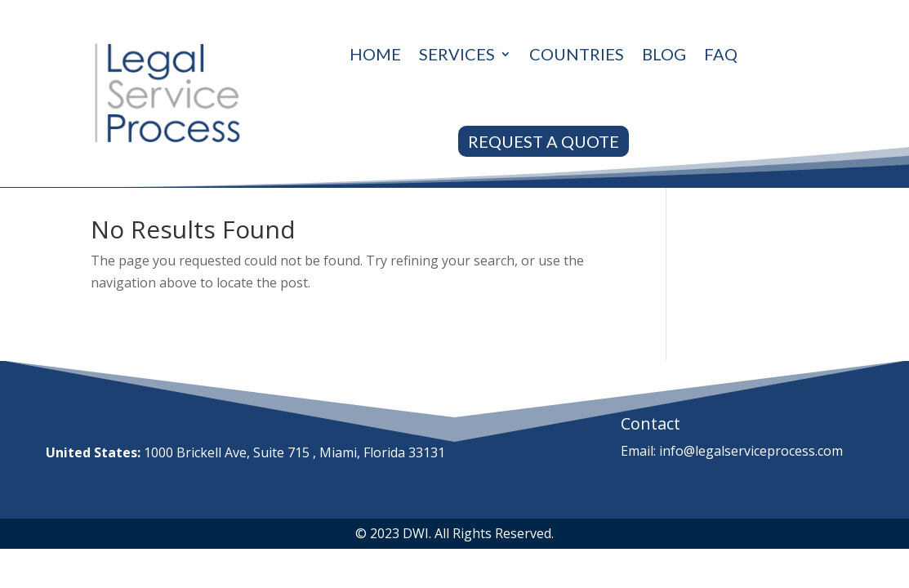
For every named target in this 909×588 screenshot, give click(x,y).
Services (457, 54)
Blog (664, 54)
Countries (577, 54)
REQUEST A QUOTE (544, 141)
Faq (721, 54)
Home (375, 54)
